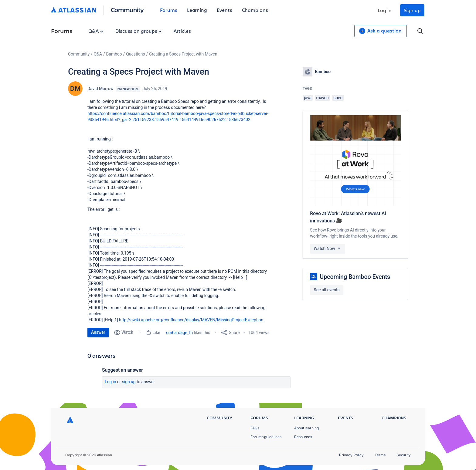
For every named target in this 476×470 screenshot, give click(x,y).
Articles (182, 31)
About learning (306, 428)
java (308, 98)
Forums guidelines (266, 437)
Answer (98, 332)
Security (404, 455)
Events (224, 10)
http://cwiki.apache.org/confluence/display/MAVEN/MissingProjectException (191, 320)
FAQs (255, 428)
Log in (385, 10)
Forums (169, 10)
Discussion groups (138, 31)
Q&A (96, 31)
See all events (326, 290)
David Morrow (100, 89)
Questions (135, 54)
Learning (197, 10)
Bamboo (114, 54)
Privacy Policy (351, 455)
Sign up (412, 10)
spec (338, 98)
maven (323, 98)
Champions (255, 10)
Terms (380, 455)
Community (127, 10)
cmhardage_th (179, 333)
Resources (303, 437)
